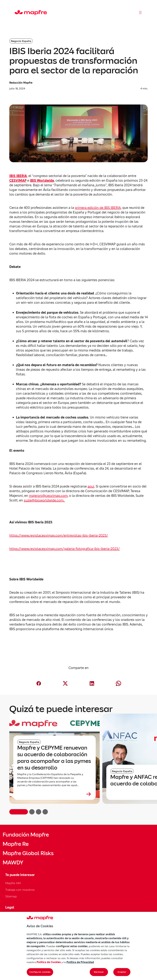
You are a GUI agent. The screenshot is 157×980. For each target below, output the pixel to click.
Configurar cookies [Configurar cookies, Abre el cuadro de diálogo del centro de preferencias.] (40, 972)
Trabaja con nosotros (20, 890)
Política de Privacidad (80, 962)
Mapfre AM (13, 883)
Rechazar (99, 972)
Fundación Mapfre (26, 835)
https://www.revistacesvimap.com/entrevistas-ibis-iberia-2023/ (59, 535)
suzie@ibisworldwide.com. (44, 500)
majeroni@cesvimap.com (48, 496)
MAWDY (13, 863)
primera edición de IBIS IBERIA (98, 208)
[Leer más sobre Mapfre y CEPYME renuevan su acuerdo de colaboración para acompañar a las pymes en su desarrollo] (54, 794)
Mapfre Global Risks (28, 853)
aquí (91, 486)
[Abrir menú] (140, 13)
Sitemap (11, 896)
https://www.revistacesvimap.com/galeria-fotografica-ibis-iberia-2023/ (65, 549)
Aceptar (122, 972)
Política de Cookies (49, 962)
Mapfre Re (16, 844)
